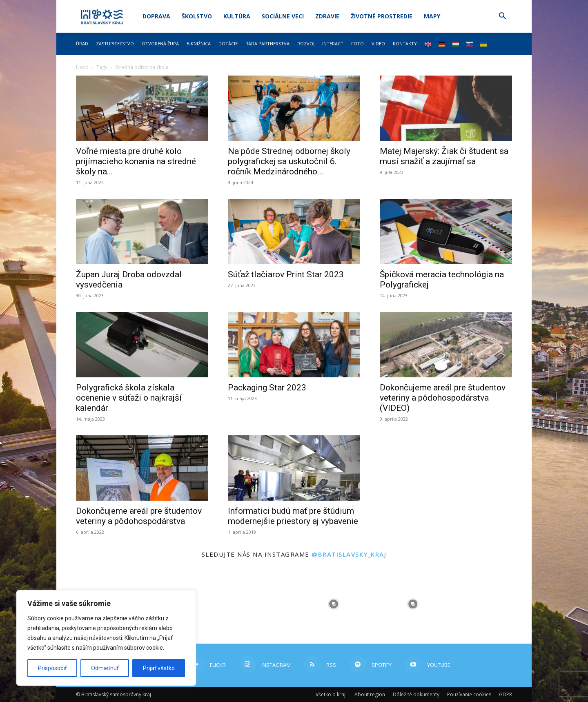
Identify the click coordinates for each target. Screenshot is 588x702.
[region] (106, 638)
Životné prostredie (382, 16)
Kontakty (405, 43)
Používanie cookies (469, 694)
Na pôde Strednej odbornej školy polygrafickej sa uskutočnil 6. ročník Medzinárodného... (289, 161)
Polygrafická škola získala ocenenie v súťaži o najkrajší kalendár (129, 398)
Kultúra (237, 16)
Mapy (432, 16)
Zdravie (327, 16)
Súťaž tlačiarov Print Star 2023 (286, 274)
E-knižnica (199, 43)
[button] (502, 17)
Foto (357, 43)
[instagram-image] (254, 604)
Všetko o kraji (331, 694)
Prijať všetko (159, 668)
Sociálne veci (283, 16)
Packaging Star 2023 (267, 388)
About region (370, 694)
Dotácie (228, 43)
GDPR (506, 694)
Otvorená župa (160, 43)
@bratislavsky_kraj (349, 554)
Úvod (82, 67)
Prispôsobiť (52, 668)
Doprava (156, 16)
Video (378, 43)
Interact (333, 43)
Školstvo (197, 16)
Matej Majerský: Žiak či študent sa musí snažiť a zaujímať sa (444, 156)
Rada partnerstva (267, 43)
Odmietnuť (105, 668)
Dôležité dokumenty (416, 694)
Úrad (82, 43)
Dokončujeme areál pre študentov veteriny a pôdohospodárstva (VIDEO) (443, 398)
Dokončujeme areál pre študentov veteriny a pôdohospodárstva (139, 516)
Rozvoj (306, 43)
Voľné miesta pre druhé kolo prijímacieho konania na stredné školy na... (136, 161)
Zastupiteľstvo (115, 43)
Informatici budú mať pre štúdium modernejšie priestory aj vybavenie (293, 516)
